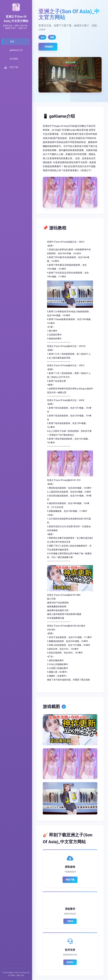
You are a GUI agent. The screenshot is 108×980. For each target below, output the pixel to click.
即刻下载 (70, 880)
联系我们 (70, 962)
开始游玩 (49, 47)
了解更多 (70, 921)
